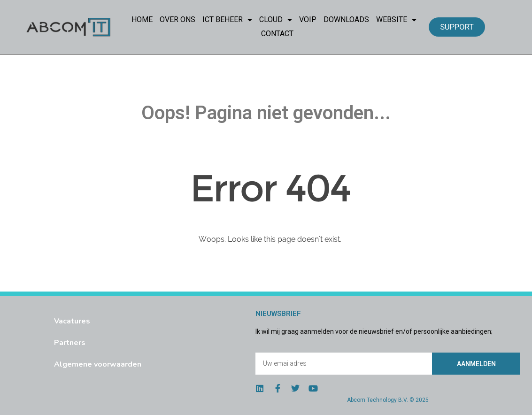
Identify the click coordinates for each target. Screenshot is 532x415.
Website (396, 20)
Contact (277, 34)
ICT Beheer (227, 20)
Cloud (276, 20)
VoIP (308, 19)
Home (142, 19)
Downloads (346, 19)
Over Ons (177, 19)
